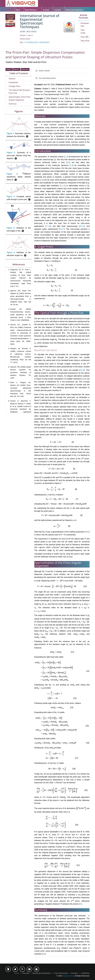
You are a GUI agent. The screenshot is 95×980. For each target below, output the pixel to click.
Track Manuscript (61, 973)
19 (49, 226)
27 (63, 229)
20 (80, 226)
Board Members (31, 10)
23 (60, 229)
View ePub (85, 41)
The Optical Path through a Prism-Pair (20, 92)
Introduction (13, 82)
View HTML (83, 32)
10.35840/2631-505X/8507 (37, 42)
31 (59, 385)
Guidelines (42, 17)
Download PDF (85, 25)
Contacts (74, 973)
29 (81, 370)
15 (86, 206)
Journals (46, 10)
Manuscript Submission (74, 10)
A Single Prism (15, 86)
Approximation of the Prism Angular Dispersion (20, 98)
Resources (56, 17)
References (25, 69)
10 (42, 180)
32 (68, 812)
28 (84, 258)
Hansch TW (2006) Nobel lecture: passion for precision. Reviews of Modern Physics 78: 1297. (21, 372)
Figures (17, 69)
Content (9, 69)
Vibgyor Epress (68, 976)
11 (61, 186)
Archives (58, 10)
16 (55, 209)
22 (83, 226)
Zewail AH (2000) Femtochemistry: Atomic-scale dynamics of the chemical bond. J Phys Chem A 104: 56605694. (21, 315)
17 (47, 226)
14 (69, 206)
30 (83, 370)
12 (64, 186)
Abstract (12, 79)
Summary (13, 104)
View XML (85, 37)
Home (18, 10)
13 (87, 186)
